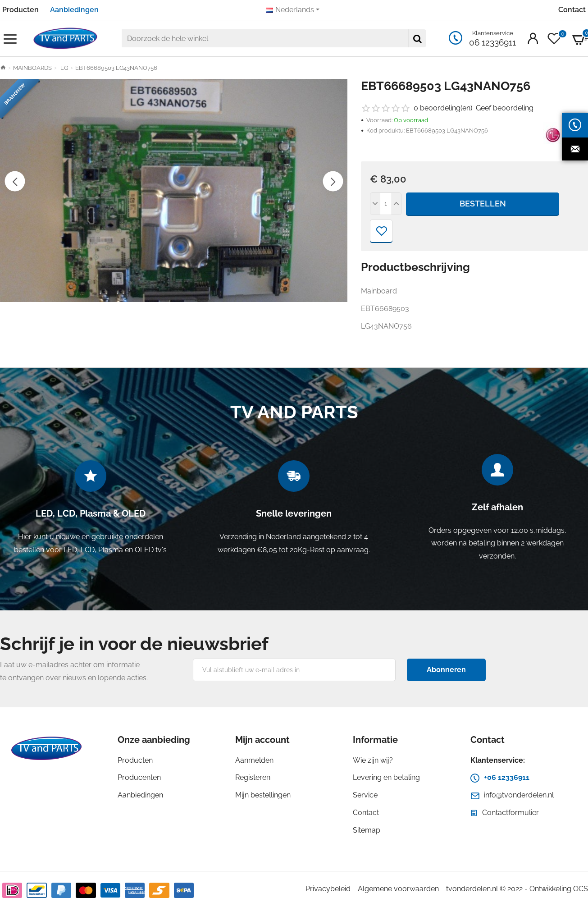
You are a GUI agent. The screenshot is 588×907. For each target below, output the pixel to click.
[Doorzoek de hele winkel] (417, 38)
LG (64, 68)
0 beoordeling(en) (443, 108)
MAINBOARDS (32, 68)
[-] (375, 204)
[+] (397, 204)
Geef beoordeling (505, 108)
